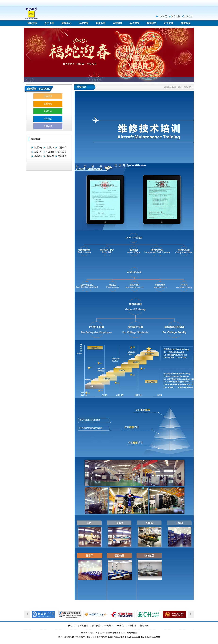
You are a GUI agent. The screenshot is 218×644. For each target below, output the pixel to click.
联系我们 (152, 23)
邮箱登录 (186, 23)
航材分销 (48, 111)
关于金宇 (49, 23)
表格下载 (38, 152)
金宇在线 (48, 126)
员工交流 (169, 23)
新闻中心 (66, 23)
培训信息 (38, 147)
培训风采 (38, 156)
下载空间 (120, 626)
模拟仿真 (48, 119)
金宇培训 (118, 23)
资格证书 (62, 152)
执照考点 (48, 104)
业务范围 (83, 23)
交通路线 (62, 156)
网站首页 (32, 23)
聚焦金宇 (100, 23)
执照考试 (62, 147)
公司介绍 (84, 626)
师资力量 (50, 152)
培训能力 (50, 147)
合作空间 (135, 23)
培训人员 (50, 156)
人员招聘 (132, 626)
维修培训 (48, 96)
